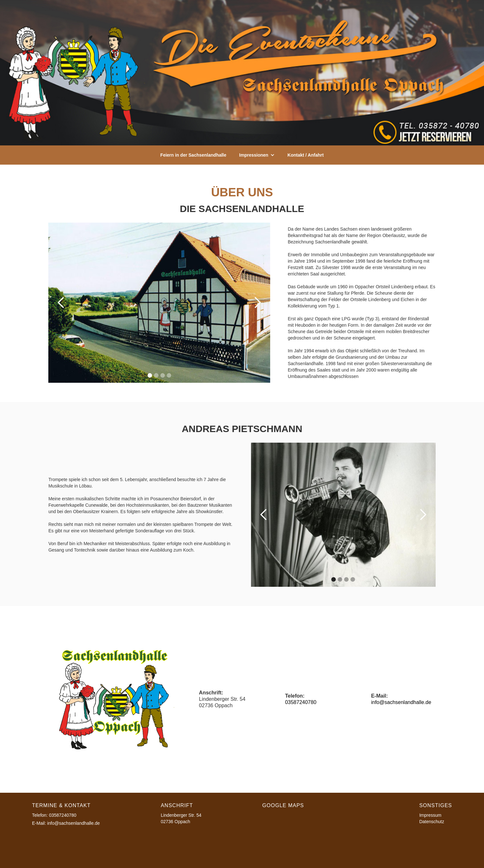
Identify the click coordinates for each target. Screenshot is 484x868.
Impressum (430, 815)
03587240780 (301, 702)
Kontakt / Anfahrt (306, 155)
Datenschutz (432, 822)
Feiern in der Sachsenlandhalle (193, 155)
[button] (257, 155)
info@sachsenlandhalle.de (401, 702)
